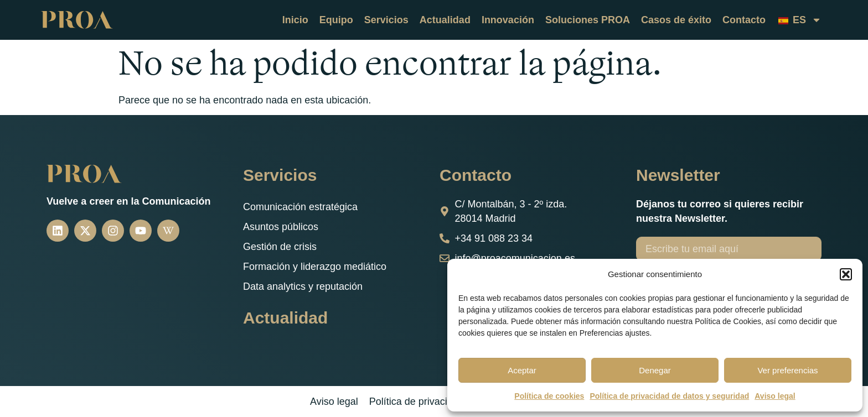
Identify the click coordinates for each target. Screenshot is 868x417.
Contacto (744, 20)
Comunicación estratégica (300, 207)
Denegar (655, 370)
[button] (846, 274)
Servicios (386, 20)
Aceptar (522, 370)
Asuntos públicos (281, 227)
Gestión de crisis (280, 247)
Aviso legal (775, 396)
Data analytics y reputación (303, 286)
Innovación (508, 20)
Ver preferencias (787, 370)
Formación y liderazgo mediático (315, 267)
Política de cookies (549, 396)
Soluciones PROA (588, 20)
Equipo (336, 20)
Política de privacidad (417, 402)
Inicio (295, 20)
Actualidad (445, 20)
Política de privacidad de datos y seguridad (669, 396)
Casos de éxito (676, 20)
